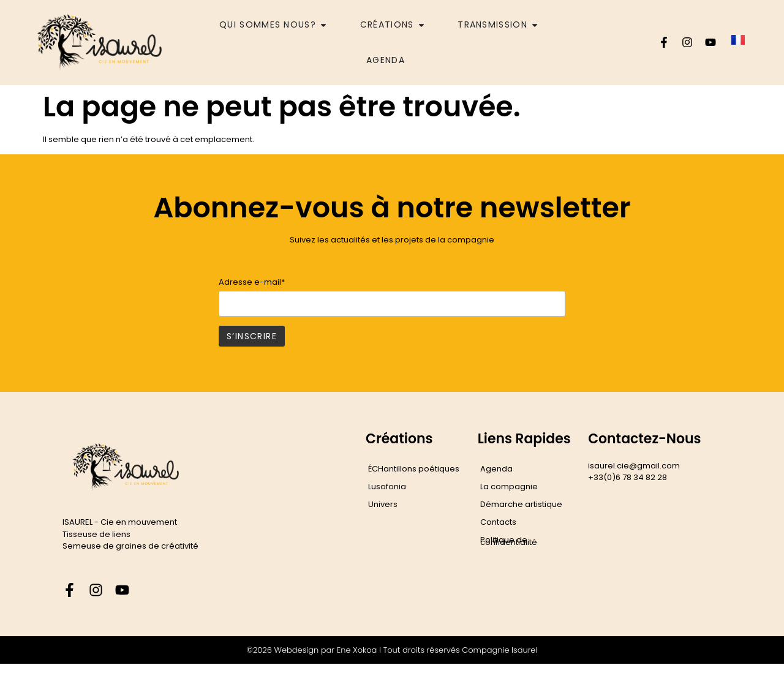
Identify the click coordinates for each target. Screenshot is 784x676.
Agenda (496, 469)
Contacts (498, 522)
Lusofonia (387, 486)
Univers (383, 504)
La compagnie (509, 486)
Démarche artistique (521, 504)
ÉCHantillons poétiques (414, 469)
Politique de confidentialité (509, 541)
